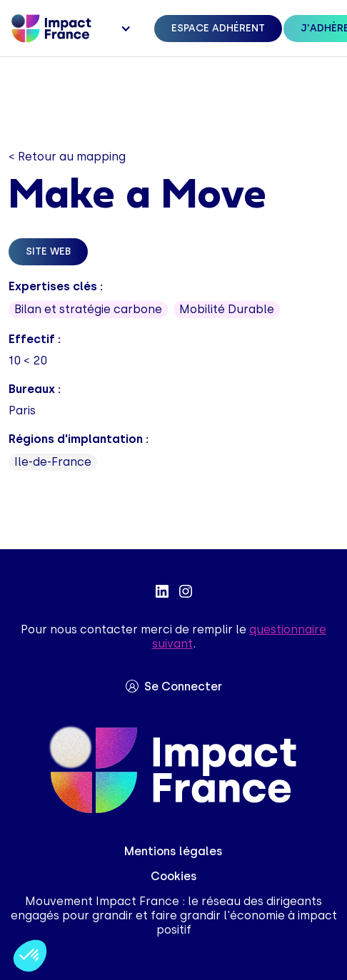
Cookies (174, 876)
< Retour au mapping (67, 157)
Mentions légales (173, 851)
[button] (124, 29)
